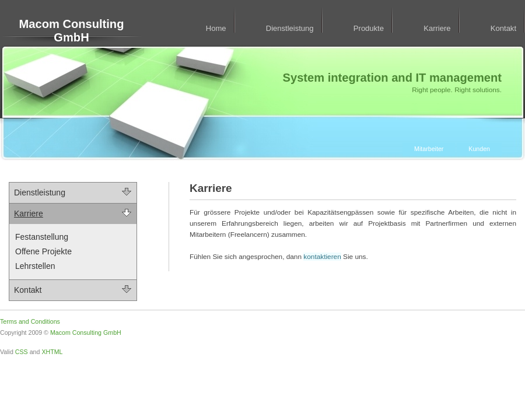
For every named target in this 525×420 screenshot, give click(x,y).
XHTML (52, 352)
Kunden (479, 149)
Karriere (437, 28)
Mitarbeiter (429, 149)
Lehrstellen (35, 266)
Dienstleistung (290, 28)
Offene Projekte (43, 251)
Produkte (369, 28)
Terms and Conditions (30, 321)
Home (216, 28)
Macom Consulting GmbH (72, 31)
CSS (22, 352)
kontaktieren (322, 257)
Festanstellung (42, 237)
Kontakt (503, 28)
